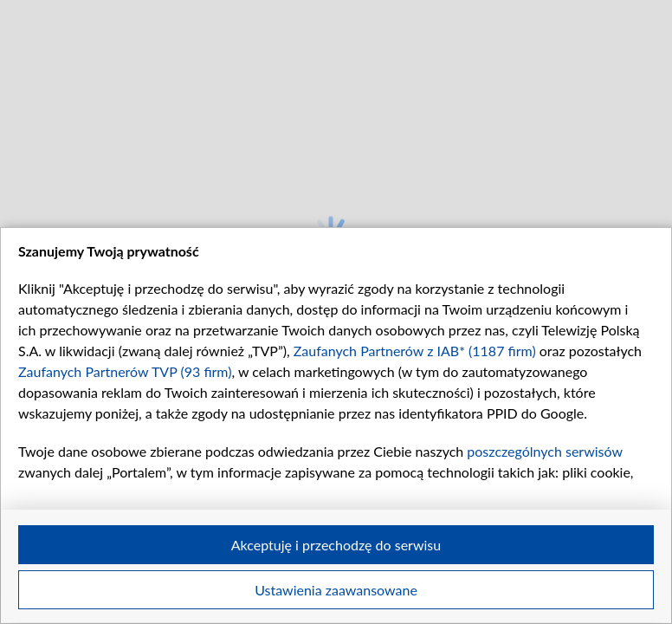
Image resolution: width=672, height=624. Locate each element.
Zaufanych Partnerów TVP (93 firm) (125, 371)
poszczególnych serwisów (544, 451)
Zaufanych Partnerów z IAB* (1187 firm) (415, 351)
